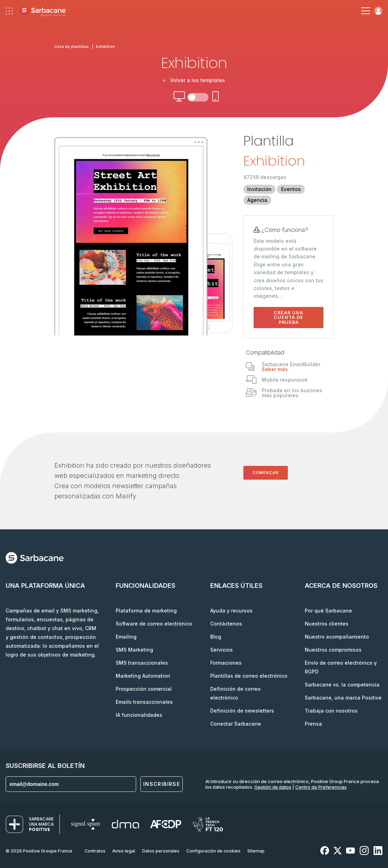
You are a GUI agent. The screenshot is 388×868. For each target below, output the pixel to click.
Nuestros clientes (327, 624)
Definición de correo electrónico (235, 693)
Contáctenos (226, 624)
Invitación (259, 189)
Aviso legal (124, 851)
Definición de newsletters (242, 711)
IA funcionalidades (139, 715)
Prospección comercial (144, 689)
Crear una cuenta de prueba (289, 317)
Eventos (291, 189)
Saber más (275, 369)
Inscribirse (162, 784)
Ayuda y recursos (231, 611)
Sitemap (256, 851)
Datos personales (161, 851)
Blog (216, 637)
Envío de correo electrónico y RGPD (341, 667)
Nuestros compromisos (333, 650)
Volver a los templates (194, 80)
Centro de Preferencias (321, 787)
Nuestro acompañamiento (337, 637)
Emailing (126, 637)
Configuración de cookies (213, 851)
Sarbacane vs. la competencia (342, 685)
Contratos (95, 851)
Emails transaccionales (144, 702)
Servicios (222, 650)
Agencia (257, 200)
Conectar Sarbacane (236, 724)
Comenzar (266, 473)
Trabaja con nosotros (331, 711)
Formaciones (226, 663)
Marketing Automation (143, 676)
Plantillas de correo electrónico (249, 676)
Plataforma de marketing (146, 611)
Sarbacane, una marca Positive (343, 698)
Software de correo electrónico (154, 624)
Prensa (313, 724)
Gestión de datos (273, 787)
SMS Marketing (134, 650)
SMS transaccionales (142, 663)
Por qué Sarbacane (328, 611)
